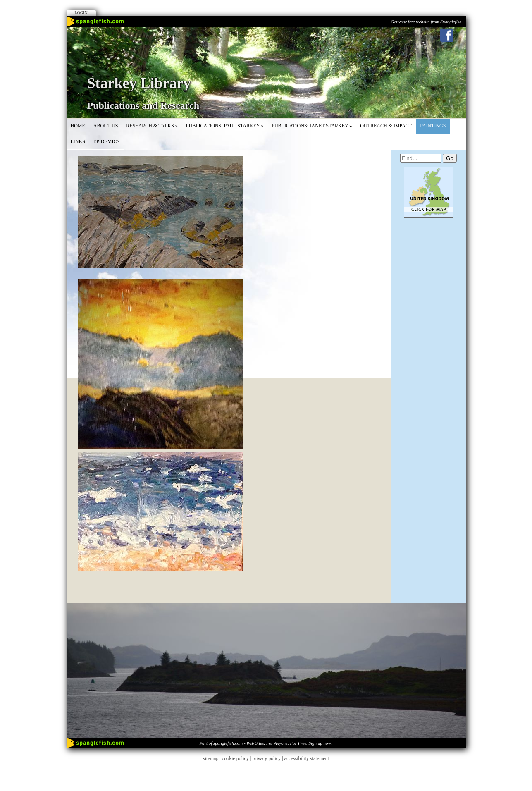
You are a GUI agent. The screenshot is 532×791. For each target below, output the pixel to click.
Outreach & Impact (386, 126)
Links (78, 141)
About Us (106, 126)
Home (78, 126)
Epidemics (106, 141)
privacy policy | (268, 758)
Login (81, 13)
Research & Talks (152, 126)
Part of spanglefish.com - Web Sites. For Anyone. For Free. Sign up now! (266, 743)
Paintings (433, 126)
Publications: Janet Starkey (312, 126)
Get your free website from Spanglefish (426, 22)
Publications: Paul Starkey (225, 126)
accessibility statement (307, 758)
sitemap (211, 758)
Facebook (447, 35)
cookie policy (235, 758)
